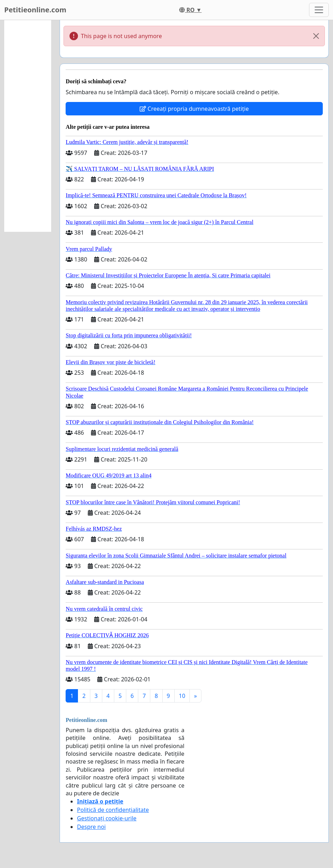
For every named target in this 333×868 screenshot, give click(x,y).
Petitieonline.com (35, 10)
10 (182, 696)
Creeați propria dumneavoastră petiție (194, 109)
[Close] (316, 36)
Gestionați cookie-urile (107, 818)
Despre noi (91, 827)
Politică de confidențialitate (113, 810)
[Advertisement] (28, 126)
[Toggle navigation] (319, 10)
